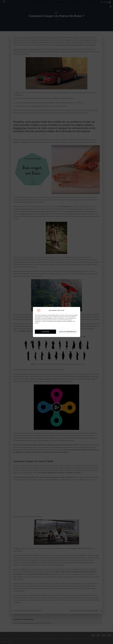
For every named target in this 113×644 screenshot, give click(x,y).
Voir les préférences (68, 332)
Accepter (45, 332)
